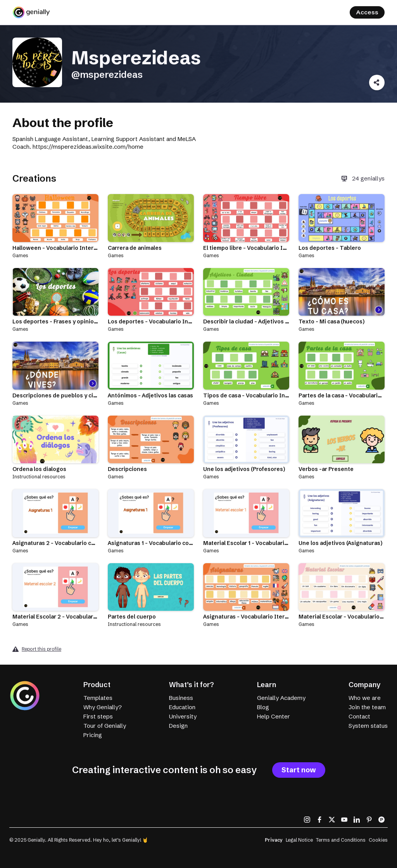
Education (182, 707)
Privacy (274, 840)
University (183, 716)
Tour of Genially (105, 726)
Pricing (93, 735)
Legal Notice (299, 840)
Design (178, 726)
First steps (98, 716)
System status (368, 726)
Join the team (367, 707)
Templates (98, 698)
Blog (263, 707)
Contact (359, 716)
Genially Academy (281, 698)
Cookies (378, 840)
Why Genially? (103, 707)
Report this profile (41, 649)
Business (181, 698)
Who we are (365, 698)
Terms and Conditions (341, 840)
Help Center (274, 716)
